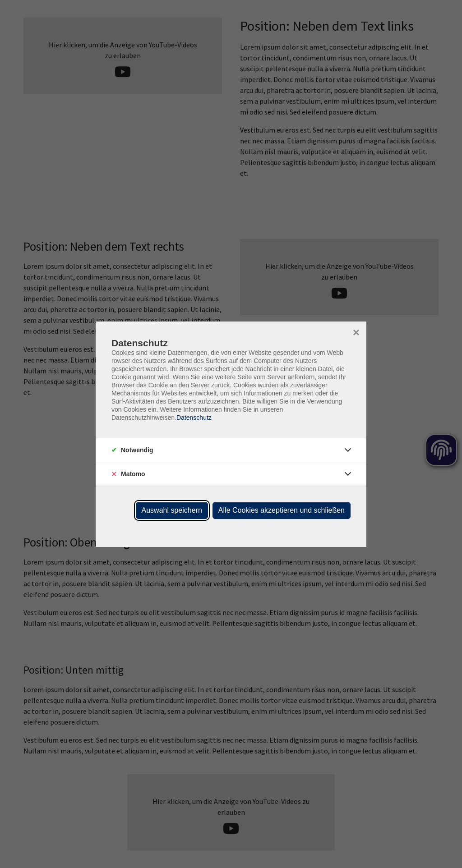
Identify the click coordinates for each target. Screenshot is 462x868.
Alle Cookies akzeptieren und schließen (282, 510)
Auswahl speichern (172, 510)
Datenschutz (194, 418)
